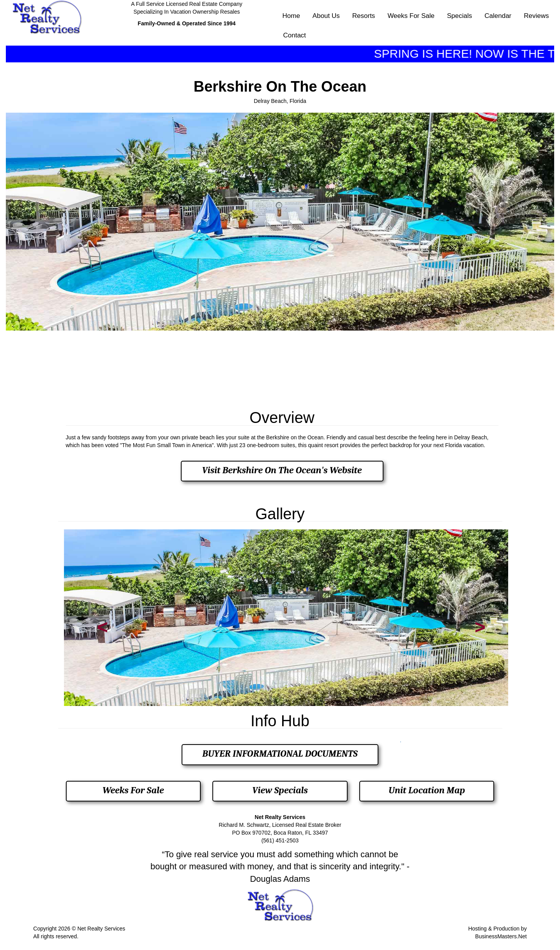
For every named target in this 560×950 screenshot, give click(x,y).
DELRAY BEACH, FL (280, 368)
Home (291, 16)
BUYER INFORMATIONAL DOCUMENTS (280, 754)
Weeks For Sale (411, 16)
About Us (326, 16)
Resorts (364, 16)
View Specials (280, 790)
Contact (295, 35)
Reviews (536, 16)
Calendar (498, 16)
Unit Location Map (427, 790)
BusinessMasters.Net (501, 936)
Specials (459, 16)
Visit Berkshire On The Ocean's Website (282, 470)
